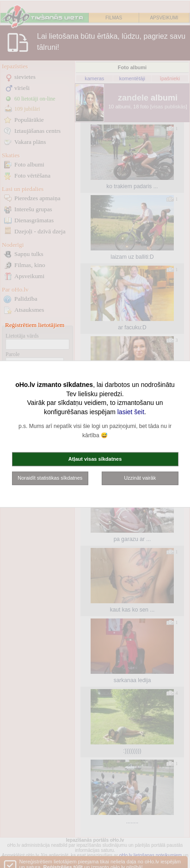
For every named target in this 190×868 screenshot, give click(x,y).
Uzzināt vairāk (140, 478)
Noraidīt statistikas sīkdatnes (50, 478)
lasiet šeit (131, 411)
